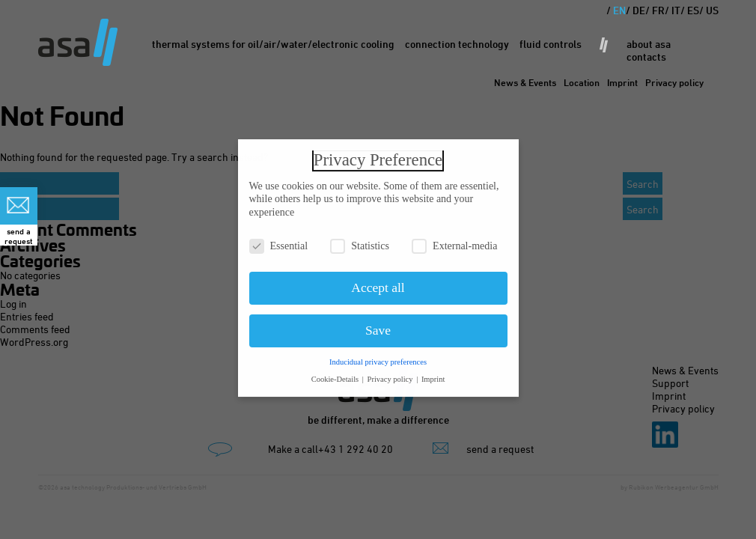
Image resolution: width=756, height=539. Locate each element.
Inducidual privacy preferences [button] (378, 357)
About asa (649, 44)
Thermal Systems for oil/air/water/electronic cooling (273, 44)
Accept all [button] (378, 283)
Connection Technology (457, 44)
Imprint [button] (433, 374)
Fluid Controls (551, 44)
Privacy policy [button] (391, 374)
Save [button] (378, 326)
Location (582, 82)
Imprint (622, 82)
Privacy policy (674, 82)
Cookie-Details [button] (336, 374)
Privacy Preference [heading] (378, 155)
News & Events (525, 82)
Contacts (646, 57)
